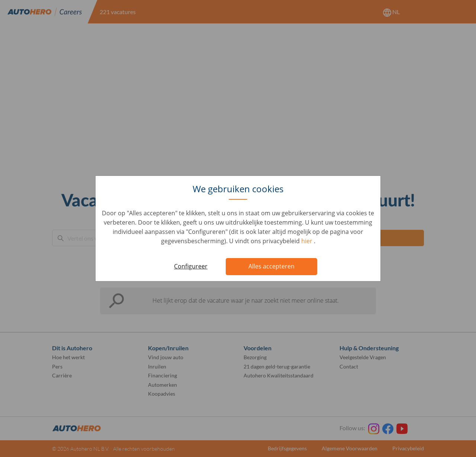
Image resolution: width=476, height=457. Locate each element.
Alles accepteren (271, 266)
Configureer (191, 266)
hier (308, 241)
